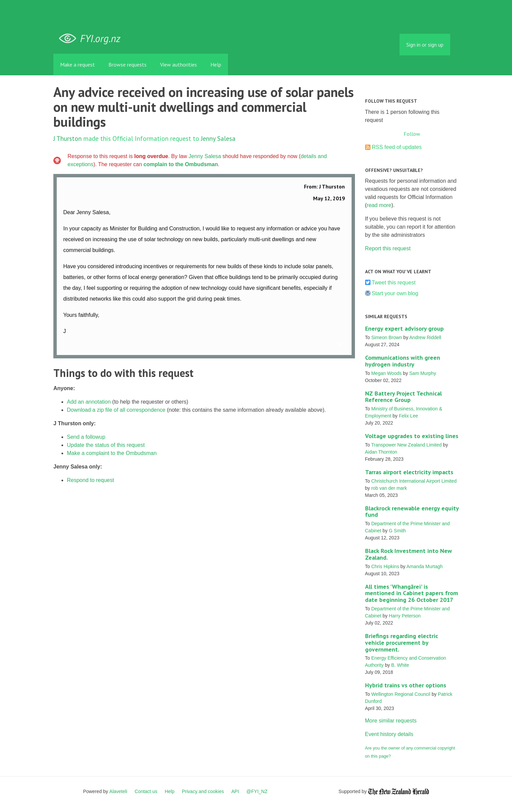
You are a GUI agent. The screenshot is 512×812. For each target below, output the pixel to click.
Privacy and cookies (203, 791)
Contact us (146, 791)
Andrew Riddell (425, 337)
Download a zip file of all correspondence (116, 410)
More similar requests (391, 721)
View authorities (178, 65)
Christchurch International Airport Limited (414, 481)
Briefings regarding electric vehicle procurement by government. (402, 643)
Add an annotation (89, 402)
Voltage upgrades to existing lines (412, 436)
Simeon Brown (387, 337)
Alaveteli (118, 791)
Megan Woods (386, 373)
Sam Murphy (423, 373)
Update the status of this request (106, 445)
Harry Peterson (405, 616)
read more (379, 205)
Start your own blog (395, 293)
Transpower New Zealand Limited (406, 445)
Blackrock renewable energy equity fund (412, 512)
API (235, 791)
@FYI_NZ (257, 791)
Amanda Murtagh (424, 566)
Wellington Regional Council (401, 694)
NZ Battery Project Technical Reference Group (403, 397)
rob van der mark (389, 488)
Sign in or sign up (425, 45)
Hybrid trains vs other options (406, 685)
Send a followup (86, 437)
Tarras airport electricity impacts (409, 472)
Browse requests (127, 65)
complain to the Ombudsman (181, 164)
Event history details (389, 734)
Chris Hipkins (385, 566)
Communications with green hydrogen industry (403, 361)
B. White (400, 665)
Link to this (341, 345)
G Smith (397, 531)
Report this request (388, 248)
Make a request (78, 65)
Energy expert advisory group (404, 328)
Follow (412, 134)
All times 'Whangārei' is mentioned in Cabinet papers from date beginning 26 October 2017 (412, 593)
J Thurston (68, 138)
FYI (92, 39)
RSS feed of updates (397, 147)
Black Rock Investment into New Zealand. (408, 554)
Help (216, 65)
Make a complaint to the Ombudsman (112, 453)
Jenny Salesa (218, 138)
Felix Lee (408, 416)
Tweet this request (394, 283)
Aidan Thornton (381, 452)
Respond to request (91, 480)
